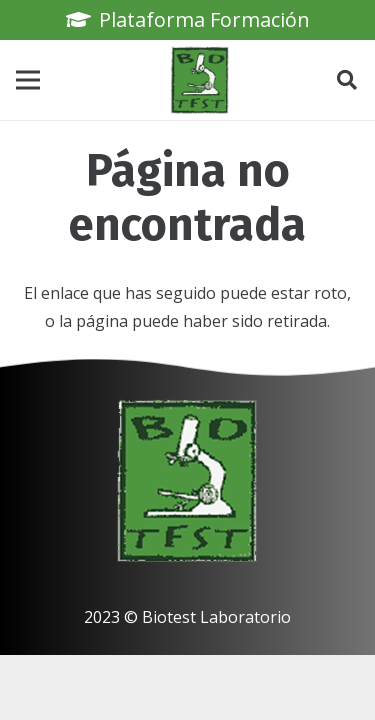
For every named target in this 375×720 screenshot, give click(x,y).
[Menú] (28, 80)
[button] (347, 80)
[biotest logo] (200, 80)
